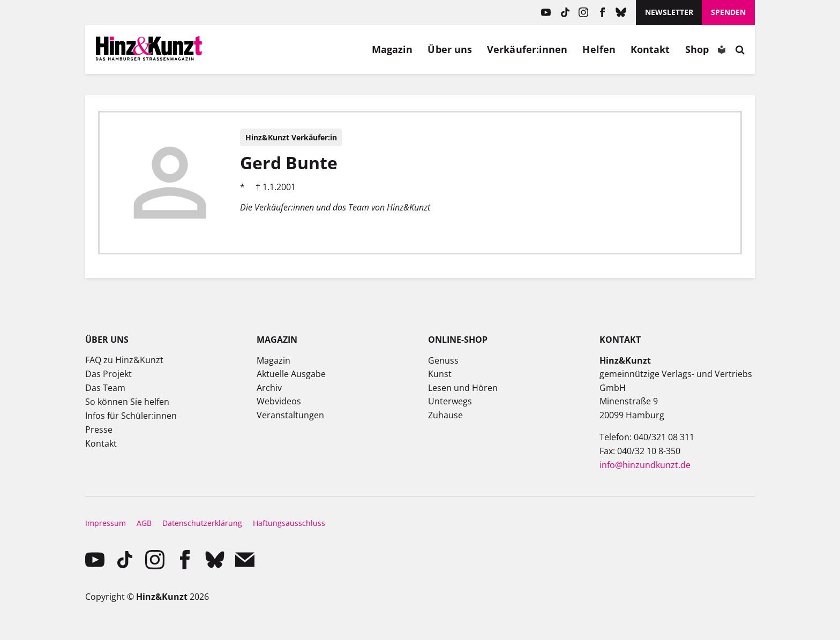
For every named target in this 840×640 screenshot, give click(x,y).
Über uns (450, 49)
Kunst (440, 374)
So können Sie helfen (127, 402)
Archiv (269, 388)
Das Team (105, 388)
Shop (697, 49)
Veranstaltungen (290, 415)
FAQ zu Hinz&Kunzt (124, 360)
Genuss (443, 360)
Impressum (106, 523)
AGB (144, 523)
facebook (602, 13)
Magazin (392, 49)
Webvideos (279, 401)
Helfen (599, 49)
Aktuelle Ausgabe (291, 374)
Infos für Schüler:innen (131, 416)
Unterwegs (450, 401)
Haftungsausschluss (289, 523)
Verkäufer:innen (527, 49)
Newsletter (669, 12)
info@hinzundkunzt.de (645, 465)
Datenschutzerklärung (202, 523)
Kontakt (650, 49)
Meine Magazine (270, 49)
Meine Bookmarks (295, 49)
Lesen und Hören (463, 388)
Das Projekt (108, 374)
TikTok (565, 13)
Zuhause (445, 415)
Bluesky (621, 13)
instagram (584, 13)
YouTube (546, 13)
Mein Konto (245, 49)
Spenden (728, 12)
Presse (99, 430)
